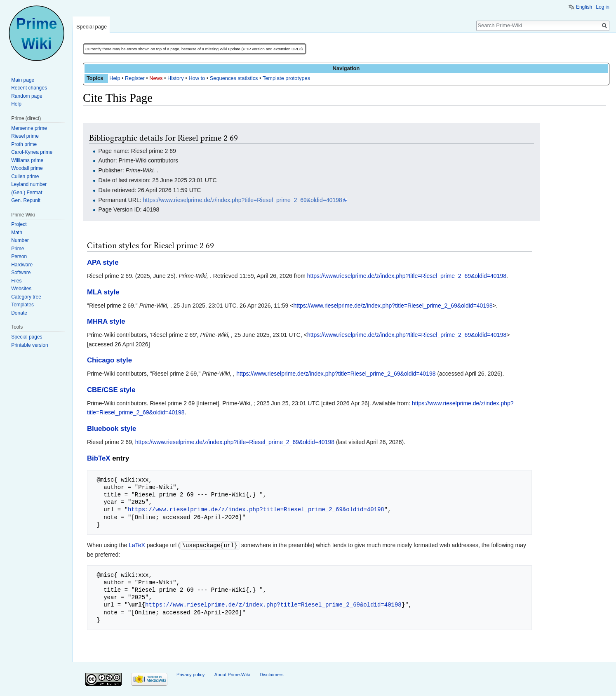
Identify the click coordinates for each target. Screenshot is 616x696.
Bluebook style (112, 429)
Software (21, 273)
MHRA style (106, 321)
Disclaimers (272, 674)
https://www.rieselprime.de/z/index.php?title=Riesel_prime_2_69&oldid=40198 (243, 200)
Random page (27, 96)
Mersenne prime (29, 128)
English (584, 7)
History (176, 78)
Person (19, 256)
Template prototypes (286, 78)
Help (115, 78)
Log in (603, 7)
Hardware (22, 265)
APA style (103, 262)
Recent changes (29, 88)
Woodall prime (27, 168)
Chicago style (109, 360)
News (156, 78)
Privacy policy (190, 674)
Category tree (26, 297)
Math (17, 233)
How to (197, 78)
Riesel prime (25, 136)
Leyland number (29, 184)
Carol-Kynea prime (32, 152)
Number (20, 240)
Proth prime (24, 144)
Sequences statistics (234, 78)
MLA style (103, 292)
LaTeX (137, 545)
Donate (19, 313)
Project (19, 224)
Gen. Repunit (26, 200)
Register (135, 78)
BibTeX (99, 458)
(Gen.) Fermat (27, 193)
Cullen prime (25, 176)
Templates (22, 305)
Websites (21, 289)
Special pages (27, 337)
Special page (92, 27)
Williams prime (27, 160)
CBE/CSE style (111, 390)
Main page (23, 80)
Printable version (29, 345)
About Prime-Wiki (232, 674)
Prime (18, 249)
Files (16, 281)
